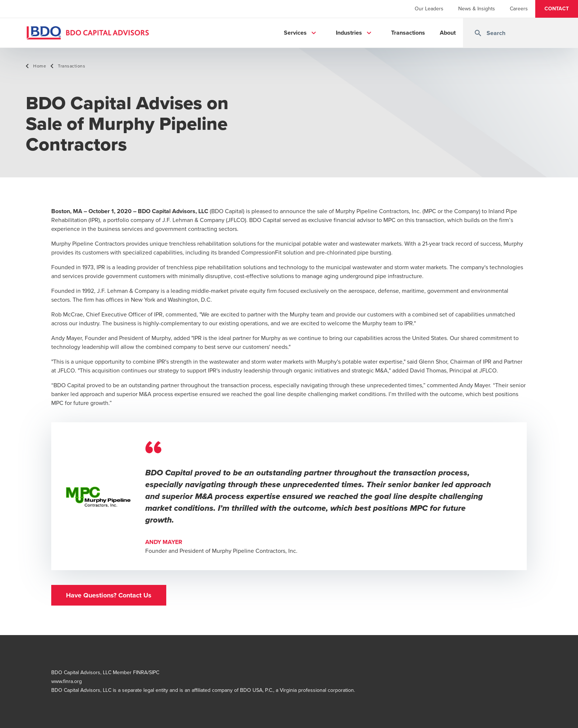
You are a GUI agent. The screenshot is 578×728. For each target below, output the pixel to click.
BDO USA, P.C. (257, 690)
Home (40, 66)
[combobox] (520, 33)
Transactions (72, 66)
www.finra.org (67, 681)
